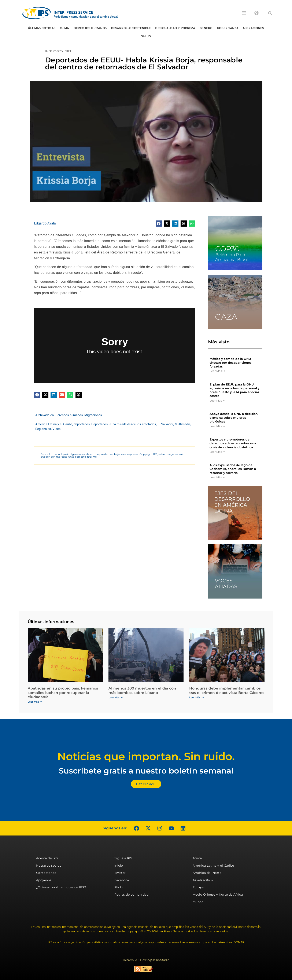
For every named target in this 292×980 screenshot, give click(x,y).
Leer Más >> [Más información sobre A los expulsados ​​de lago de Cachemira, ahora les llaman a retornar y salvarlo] (217, 477)
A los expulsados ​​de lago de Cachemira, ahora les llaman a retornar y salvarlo (233, 469)
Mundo (198, 902)
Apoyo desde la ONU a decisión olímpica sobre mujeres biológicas (234, 418)
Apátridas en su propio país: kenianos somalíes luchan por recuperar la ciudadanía (63, 693)
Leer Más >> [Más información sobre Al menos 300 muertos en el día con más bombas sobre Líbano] (116, 697)
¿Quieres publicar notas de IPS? (61, 887)
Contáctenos (46, 873)
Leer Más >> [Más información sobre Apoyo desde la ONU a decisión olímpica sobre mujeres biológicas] (217, 426)
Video (57, 429)
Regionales (43, 429)
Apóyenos (44, 880)
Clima (64, 28)
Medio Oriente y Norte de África (218, 895)
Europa (198, 887)
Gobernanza (228, 28)
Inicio (119, 866)
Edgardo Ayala (45, 223)
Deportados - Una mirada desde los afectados (124, 424)
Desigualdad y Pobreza (175, 28)
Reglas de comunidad (132, 895)
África (197, 858)
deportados (82, 424)
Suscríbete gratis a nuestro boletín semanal (146, 771)
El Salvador (165, 424)
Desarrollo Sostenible (131, 28)
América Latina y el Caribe (54, 424)
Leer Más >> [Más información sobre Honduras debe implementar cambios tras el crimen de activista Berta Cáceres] (197, 697)
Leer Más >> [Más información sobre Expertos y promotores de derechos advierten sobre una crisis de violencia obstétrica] (217, 452)
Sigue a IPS (123, 858)
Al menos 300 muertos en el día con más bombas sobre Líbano (142, 690)
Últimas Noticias (42, 28)
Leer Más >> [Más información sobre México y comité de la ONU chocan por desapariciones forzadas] (217, 371)
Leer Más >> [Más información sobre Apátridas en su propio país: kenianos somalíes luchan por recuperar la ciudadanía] (35, 702)
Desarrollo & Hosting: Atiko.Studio (146, 960)
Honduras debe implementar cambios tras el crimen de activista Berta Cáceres (227, 690)
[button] (270, 13)
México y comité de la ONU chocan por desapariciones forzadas (230, 363)
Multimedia (183, 424)
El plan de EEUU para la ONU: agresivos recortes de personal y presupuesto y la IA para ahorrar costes (234, 390)
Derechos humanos (90, 28)
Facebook (122, 880)
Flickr (119, 887)
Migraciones (253, 28)
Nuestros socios (49, 866)
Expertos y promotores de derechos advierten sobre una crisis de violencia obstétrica (233, 443)
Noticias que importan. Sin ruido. (146, 756)
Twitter (120, 873)
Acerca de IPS (47, 858)
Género (206, 28)
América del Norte (207, 873)
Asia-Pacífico (203, 880)
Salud (146, 36)
